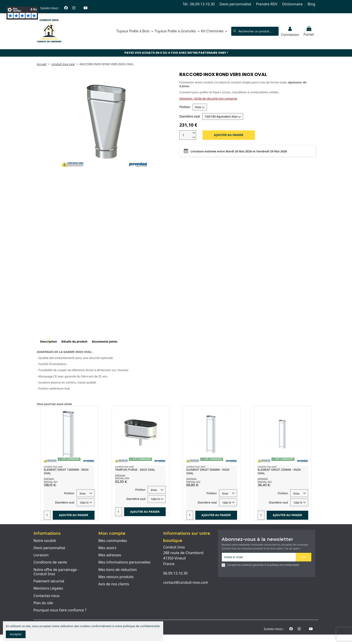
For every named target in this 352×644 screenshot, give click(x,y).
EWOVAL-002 (193, 482)
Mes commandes (113, 541)
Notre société (45, 541)
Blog (311, 4)
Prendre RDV (267, 4)
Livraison (41, 555)
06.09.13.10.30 (175, 573)
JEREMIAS (49, 479)
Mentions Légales (48, 588)
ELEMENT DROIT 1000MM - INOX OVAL (66, 471)
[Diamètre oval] (223, 116)
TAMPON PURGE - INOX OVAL (135, 470)
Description (49, 342)
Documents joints (105, 342)
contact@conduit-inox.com (186, 582)
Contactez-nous (47, 596)
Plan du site (43, 603)
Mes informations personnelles (124, 562)
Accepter (16, 634)
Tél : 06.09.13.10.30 (199, 4)
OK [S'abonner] (304, 557)
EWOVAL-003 (265, 482)
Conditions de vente (50, 562)
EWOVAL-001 (51, 482)
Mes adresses (110, 555)
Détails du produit (74, 342)
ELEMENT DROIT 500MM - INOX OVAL (208, 471)
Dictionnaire (293, 4)
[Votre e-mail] (259, 557)
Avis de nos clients (114, 584)
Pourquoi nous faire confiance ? (60, 610)
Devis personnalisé (236, 4)
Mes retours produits (116, 577)
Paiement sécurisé (49, 581)
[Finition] (200, 107)
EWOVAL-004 (122, 478)
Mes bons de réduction (118, 570)
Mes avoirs (107, 548)
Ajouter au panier (229, 135)
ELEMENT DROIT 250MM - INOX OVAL (279, 471)
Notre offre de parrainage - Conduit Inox (56, 572)
